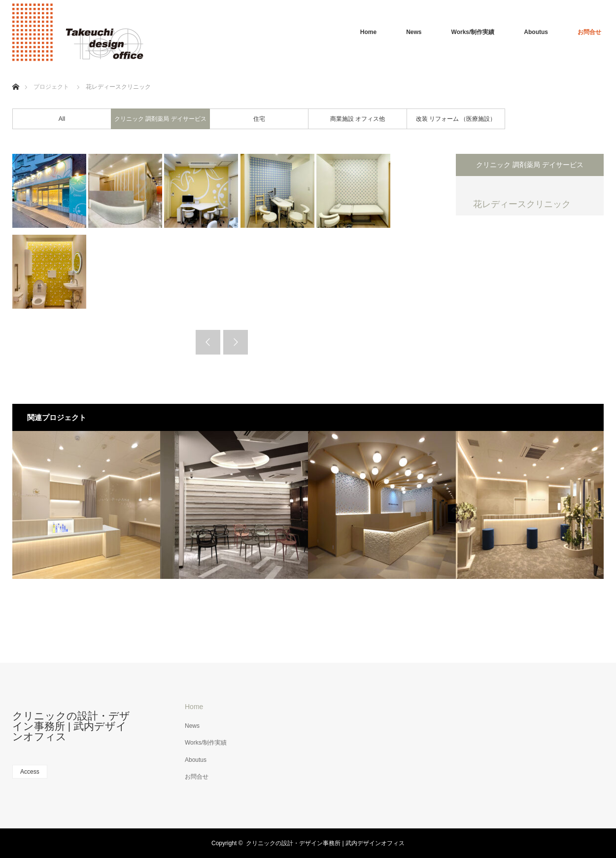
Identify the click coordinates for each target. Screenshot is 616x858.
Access (30, 772)
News (414, 32)
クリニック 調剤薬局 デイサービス (160, 119)
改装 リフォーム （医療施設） (456, 119)
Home (368, 32)
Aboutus (536, 32)
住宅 (259, 119)
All (62, 119)
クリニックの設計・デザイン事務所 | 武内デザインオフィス (71, 726)
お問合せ (589, 32)
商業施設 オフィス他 (358, 119)
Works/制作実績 (473, 32)
